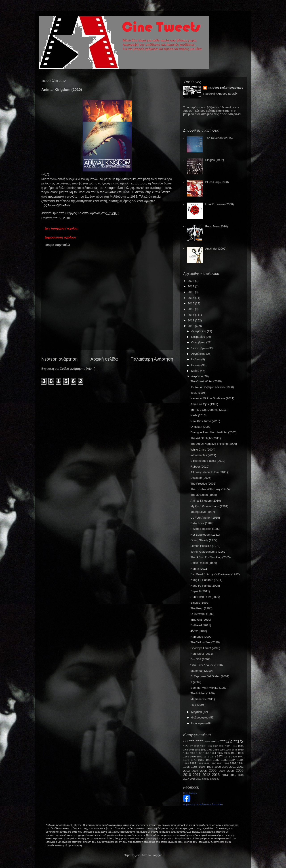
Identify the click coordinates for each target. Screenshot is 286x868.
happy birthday (211, 779)
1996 (194, 767)
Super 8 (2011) (200, 591)
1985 (240, 760)
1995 (186, 767)
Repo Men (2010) (216, 226)
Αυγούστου (199, 354)
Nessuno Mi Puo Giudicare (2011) (212, 398)
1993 (233, 763)
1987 (193, 763)
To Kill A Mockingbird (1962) (208, 552)
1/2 (191, 746)
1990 (213, 763)
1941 (228, 746)
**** (200, 741)
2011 (197, 775)
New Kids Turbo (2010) (205, 421)
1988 (200, 763)
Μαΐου (196, 371)
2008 (230, 771)
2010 (66, 218)
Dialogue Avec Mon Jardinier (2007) (213, 432)
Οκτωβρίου (199, 342)
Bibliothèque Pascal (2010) (208, 461)
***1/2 (57, 218)
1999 (218, 767)
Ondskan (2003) (201, 427)
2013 (191, 320)
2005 (203, 771)
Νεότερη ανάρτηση (59, 359)
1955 (216, 749)
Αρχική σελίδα (104, 359)
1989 (206, 763)
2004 (195, 771)
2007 (222, 771)
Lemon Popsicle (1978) (205, 546)
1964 (213, 753)
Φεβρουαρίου (200, 717)
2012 (191, 326)
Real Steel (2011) (202, 654)
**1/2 (239, 741)
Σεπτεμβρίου (200, 348)
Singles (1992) (214, 160)
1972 (206, 756)
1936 (209, 746)
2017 (191, 298)
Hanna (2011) (199, 569)
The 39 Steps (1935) (204, 495)
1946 (186, 750)
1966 (227, 753)
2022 (191, 281)
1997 (202, 767)
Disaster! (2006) (201, 478)
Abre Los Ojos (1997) (204, 404)
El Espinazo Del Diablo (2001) (210, 676)
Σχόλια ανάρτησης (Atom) (78, 369)
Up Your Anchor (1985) (205, 518)
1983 (224, 760)
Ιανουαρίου (199, 723)
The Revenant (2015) (219, 138)
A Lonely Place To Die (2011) (209, 472)
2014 (191, 315)
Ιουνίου (196, 365)
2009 (240, 771)
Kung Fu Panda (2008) (205, 586)
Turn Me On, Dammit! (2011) (209, 410)
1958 (234, 750)
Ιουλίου (196, 359)
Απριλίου (197, 376)
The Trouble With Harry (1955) (210, 489)
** (187, 742)
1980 (201, 760)
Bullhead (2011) (201, 625)
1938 (222, 746)
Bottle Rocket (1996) (204, 563)
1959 (241, 749)
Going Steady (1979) (204, 540)
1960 (186, 753)
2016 (191, 303)
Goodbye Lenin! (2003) (205, 648)
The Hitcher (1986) (202, 693)
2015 (191, 309)
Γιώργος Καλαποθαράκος (83, 213)
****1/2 (215, 742)
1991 (220, 763)
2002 (240, 767)
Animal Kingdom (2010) (206, 501)
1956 (222, 750)
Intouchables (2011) (203, 455)
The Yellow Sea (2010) (205, 642)
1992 (226, 763)
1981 (209, 760)
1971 (200, 756)
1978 (186, 760)
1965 (220, 753)
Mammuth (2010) (201, 671)
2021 (199, 779)
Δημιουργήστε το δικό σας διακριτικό (203, 804)
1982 (216, 760)
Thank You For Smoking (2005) (210, 557)
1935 (203, 746)
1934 (197, 746)
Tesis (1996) (198, 393)
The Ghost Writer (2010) (206, 381)
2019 (191, 286)
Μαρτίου (197, 712)
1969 (186, 756)
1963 (206, 753)
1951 (197, 750)
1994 (240, 763)
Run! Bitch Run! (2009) (205, 597)
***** (207, 742)
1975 (227, 756)
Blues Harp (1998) (217, 182)
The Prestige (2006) (203, 484)
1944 (234, 746)
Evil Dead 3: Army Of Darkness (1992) (215, 574)
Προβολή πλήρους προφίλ (220, 94)
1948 (192, 750)
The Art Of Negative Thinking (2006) (214, 444)
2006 (213, 771)
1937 (215, 746)
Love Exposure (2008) (219, 204)
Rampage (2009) (201, 637)
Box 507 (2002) (200, 659)
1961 (193, 753)
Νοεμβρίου (199, 337)
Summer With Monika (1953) (209, 688)
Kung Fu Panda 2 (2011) (206, 580)
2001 (232, 767)
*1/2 (186, 746)
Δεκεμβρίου (199, 331)
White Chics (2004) (203, 450)
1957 (228, 749)
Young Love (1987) (203, 512)
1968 (241, 753)
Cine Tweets (190, 793)
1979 (193, 760)
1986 (186, 763)
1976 (234, 756)
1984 (232, 760)
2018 (191, 292)
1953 (210, 750)
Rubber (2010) (200, 467)
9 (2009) (196, 682)
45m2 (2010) (199, 631)
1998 (210, 767)
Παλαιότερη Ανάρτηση (152, 359)
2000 (225, 767)
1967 (234, 753)
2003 (186, 771)
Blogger (157, 855)
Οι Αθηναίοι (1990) (202, 614)
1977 (241, 756)
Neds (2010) (198, 415)
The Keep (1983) (201, 608)
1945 (241, 746)
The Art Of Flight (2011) (206, 438)
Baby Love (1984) (202, 523)
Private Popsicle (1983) (205, 529)
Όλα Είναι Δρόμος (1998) (206, 665)
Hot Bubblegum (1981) (205, 535)
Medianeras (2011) (203, 699)
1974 (220, 756)
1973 (213, 756)
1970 (193, 756)
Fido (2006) (198, 705)
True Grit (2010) (201, 620)
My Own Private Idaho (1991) (209, 506)
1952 (204, 749)
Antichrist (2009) (216, 249)
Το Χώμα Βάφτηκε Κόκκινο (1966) (212, 387)
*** (192, 741)
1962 (199, 753)
